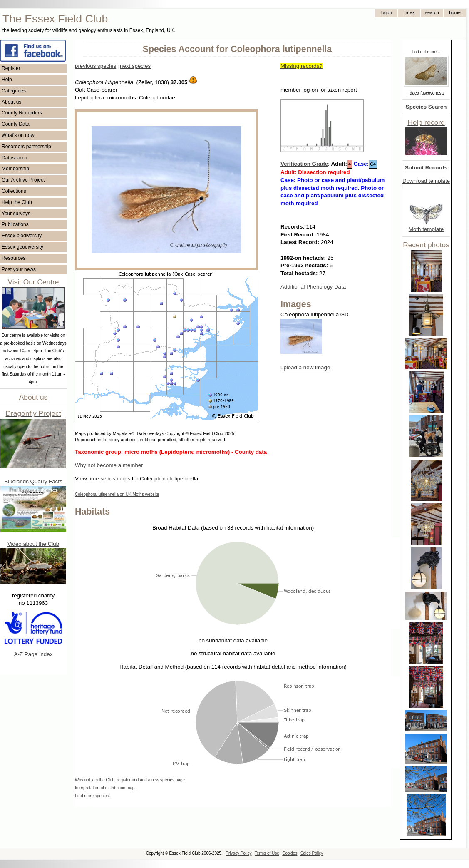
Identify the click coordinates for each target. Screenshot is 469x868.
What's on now (18, 135)
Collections (14, 191)
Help (7, 80)
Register (11, 68)
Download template (426, 181)
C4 (373, 164)
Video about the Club (33, 544)
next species (135, 66)
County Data (16, 124)
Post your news (19, 269)
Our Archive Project (23, 180)
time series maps (109, 479)
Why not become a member (109, 465)
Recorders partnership (26, 147)
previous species (96, 66)
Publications (15, 224)
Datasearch (14, 158)
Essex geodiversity (22, 247)
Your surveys (16, 214)
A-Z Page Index (33, 654)
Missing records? (301, 66)
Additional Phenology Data (313, 287)
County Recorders (22, 113)
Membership (15, 169)
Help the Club (17, 202)
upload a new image (305, 367)
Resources (14, 258)
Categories (14, 91)
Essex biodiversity (22, 236)
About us (11, 102)
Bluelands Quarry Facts (33, 481)
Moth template (426, 229)
